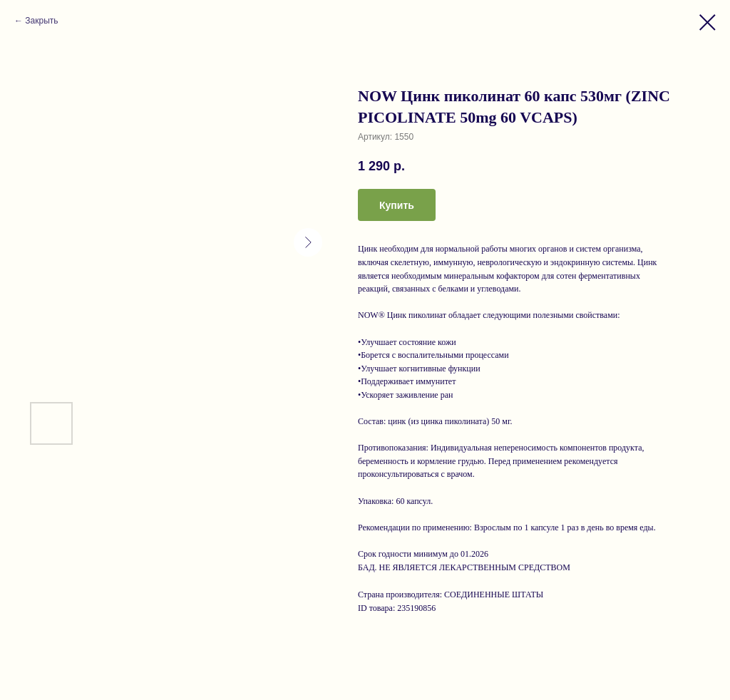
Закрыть (41, 21)
